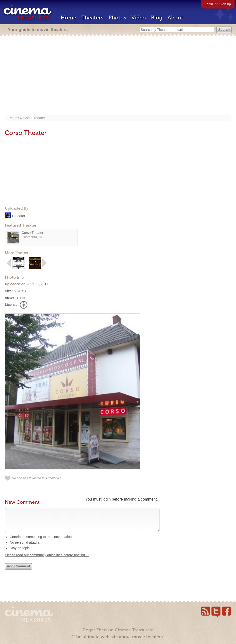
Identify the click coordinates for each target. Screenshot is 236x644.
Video (139, 18)
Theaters (92, 18)
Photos (117, 18)
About (175, 18)
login (107, 499)
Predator (19, 216)
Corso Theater (34, 118)
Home (68, 18)
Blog (157, 18)
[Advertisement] (118, 76)
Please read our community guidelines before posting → (47, 560)
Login (209, 4)
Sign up (225, 4)
